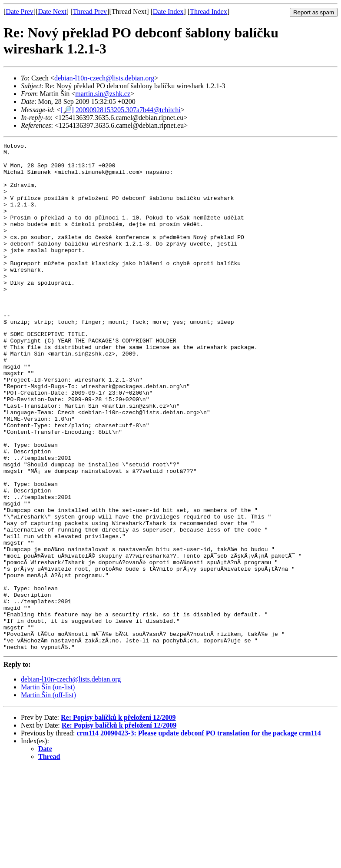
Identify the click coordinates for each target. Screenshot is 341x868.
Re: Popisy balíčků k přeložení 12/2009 (118, 818)
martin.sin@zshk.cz (103, 94)
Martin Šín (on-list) (48, 787)
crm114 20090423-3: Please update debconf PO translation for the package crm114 (199, 833)
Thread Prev (90, 12)
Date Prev (20, 12)
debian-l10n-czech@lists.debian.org (104, 78)
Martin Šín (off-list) (48, 795)
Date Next (52, 12)
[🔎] (67, 110)
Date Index (168, 12)
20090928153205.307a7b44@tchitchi (128, 110)
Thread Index (209, 12)
